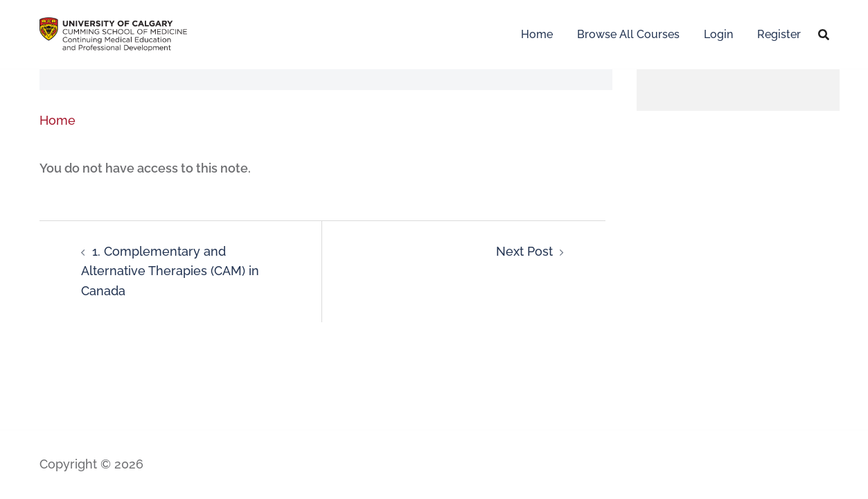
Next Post (524, 251)
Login (718, 34)
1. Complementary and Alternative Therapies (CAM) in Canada (170, 271)
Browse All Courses (628, 34)
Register (779, 34)
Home (537, 34)
